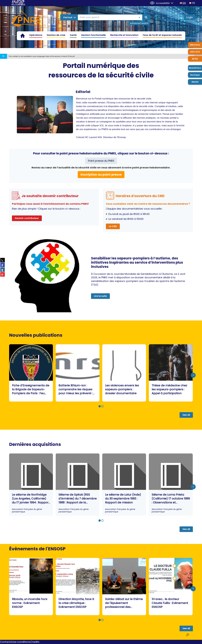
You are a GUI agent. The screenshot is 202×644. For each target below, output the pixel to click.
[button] (100, 406)
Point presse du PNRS (101, 161)
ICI (101, 126)
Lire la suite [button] (100, 296)
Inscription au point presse (101, 175)
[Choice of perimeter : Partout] (69, 17)
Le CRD (113, 226)
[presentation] (193, 375)
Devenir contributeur (27, 218)
